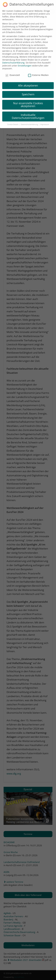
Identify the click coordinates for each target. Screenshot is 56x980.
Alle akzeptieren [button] (28, 81)
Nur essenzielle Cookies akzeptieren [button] (28, 100)
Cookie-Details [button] (13, 120)
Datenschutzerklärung (13, 58)
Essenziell (13, 71)
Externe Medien (38, 71)
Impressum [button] (45, 120)
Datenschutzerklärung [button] (30, 120)
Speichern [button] (28, 90)
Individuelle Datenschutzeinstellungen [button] (28, 112)
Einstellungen (25, 61)
